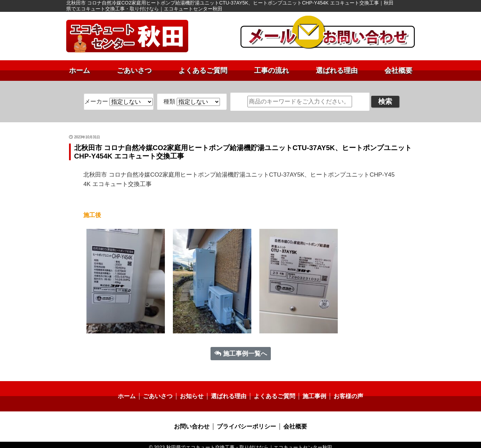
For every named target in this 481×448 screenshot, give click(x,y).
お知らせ (194, 392)
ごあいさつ (134, 70)
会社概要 (398, 70)
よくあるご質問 (203, 70)
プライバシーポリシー (246, 422)
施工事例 (311, 392)
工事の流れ (272, 70)
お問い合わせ (194, 422)
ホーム (79, 70)
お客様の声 (343, 392)
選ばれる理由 (337, 70)
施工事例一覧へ (241, 349)
